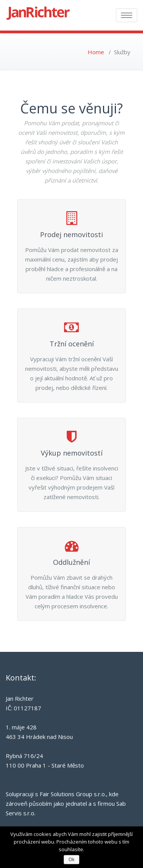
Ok (71, 860)
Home (96, 52)
